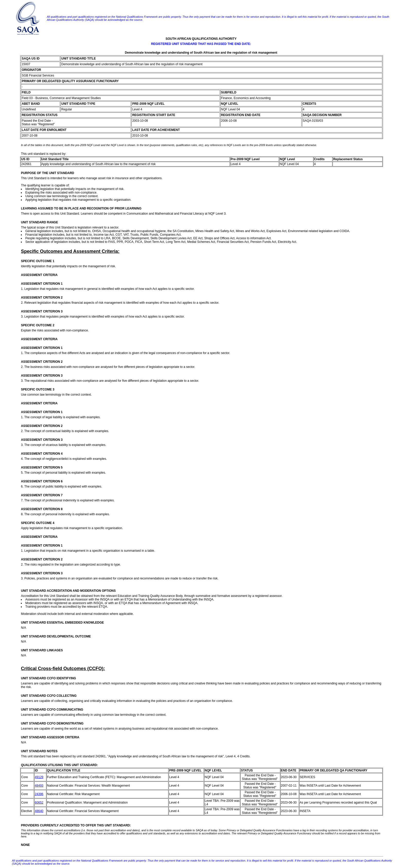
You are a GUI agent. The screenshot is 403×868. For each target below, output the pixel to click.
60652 (39, 803)
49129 (39, 777)
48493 (39, 786)
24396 (39, 794)
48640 (39, 811)
